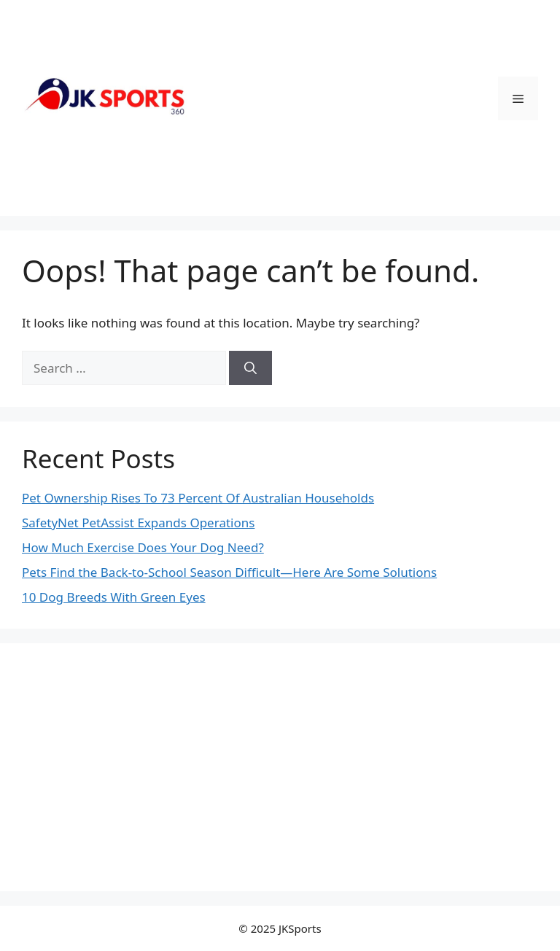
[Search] (250, 368)
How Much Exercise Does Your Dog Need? (143, 547)
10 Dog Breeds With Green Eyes (114, 597)
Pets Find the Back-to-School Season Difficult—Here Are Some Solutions (229, 572)
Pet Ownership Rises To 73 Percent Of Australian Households (198, 498)
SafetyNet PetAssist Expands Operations (138, 523)
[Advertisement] (280, 767)
